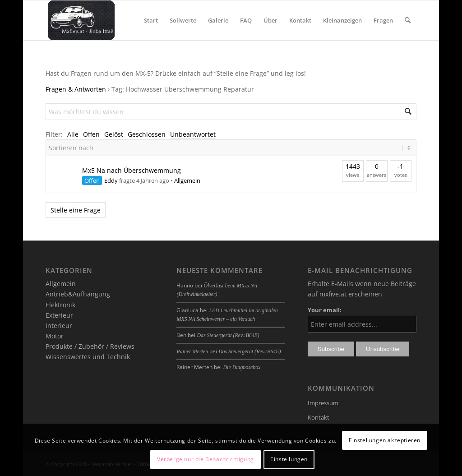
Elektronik (60, 305)
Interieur (59, 326)
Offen (91, 134)
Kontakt (319, 417)
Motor (55, 336)
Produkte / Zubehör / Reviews (90, 346)
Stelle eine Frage (76, 210)
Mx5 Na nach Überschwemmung (132, 170)
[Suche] (408, 20)
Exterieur (59, 315)
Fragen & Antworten (76, 89)
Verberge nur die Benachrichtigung (206, 459)
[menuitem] (151, 20)
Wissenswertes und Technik (88, 357)
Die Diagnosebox (242, 367)
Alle (73, 134)
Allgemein (187, 180)
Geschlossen (147, 134)
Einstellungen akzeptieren (385, 440)
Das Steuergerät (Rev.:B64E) (228, 335)
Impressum (323, 403)
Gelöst (114, 134)
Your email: (325, 310)
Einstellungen (289, 459)
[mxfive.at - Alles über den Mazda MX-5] (81, 20)
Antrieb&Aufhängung (78, 294)
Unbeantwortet (193, 134)
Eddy (111, 180)
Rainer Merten (192, 351)
